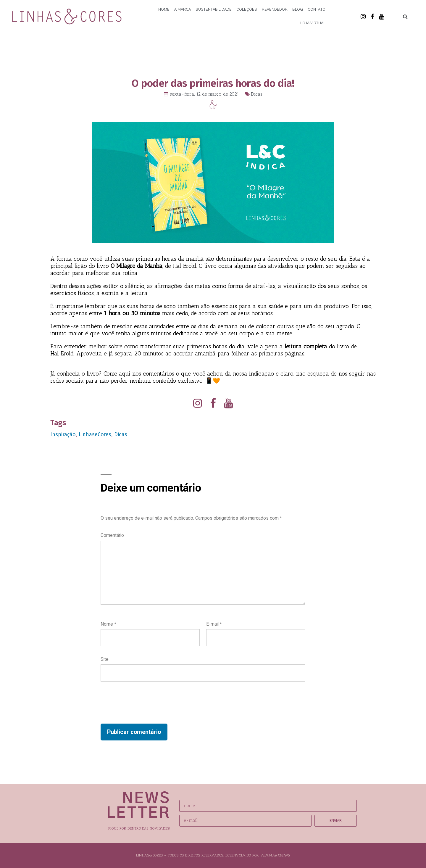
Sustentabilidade (214, 10)
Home (164, 10)
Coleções (247, 10)
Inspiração (63, 434)
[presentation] (146, 703)
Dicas (257, 94)
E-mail (214, 624)
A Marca (183, 10)
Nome (108, 624)
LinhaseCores (95, 434)
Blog (298, 10)
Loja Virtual (313, 23)
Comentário (112, 535)
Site (105, 659)
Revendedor (275, 10)
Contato (317, 10)
